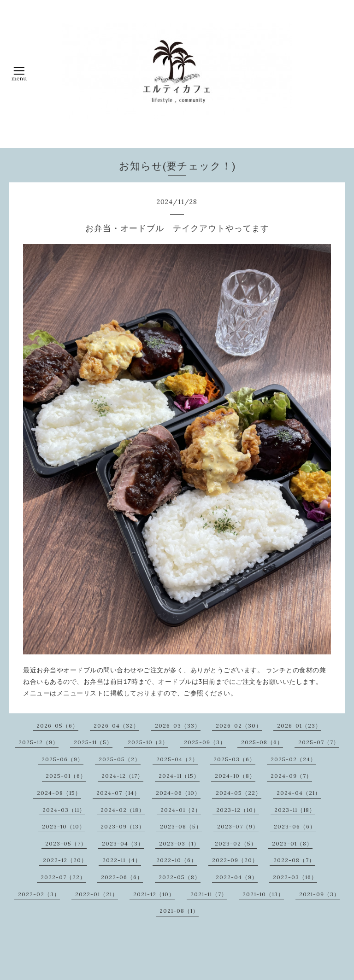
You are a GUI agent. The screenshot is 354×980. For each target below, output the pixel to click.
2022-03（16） (295, 877)
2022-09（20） (235, 860)
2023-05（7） (66, 843)
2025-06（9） (62, 759)
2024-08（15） (59, 793)
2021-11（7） (209, 894)
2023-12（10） (238, 810)
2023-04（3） (123, 843)
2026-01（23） (299, 726)
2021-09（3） (319, 894)
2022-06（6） (122, 877)
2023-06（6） (295, 826)
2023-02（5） (236, 843)
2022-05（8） (180, 877)
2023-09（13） (123, 826)
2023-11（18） (295, 810)
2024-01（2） (181, 810)
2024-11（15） (179, 776)
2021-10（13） (263, 894)
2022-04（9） (237, 877)
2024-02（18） (123, 810)
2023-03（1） (179, 843)
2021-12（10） (154, 894)
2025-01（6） (66, 776)
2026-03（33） (178, 726)
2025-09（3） (205, 742)
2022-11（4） (122, 860)
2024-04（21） (299, 793)
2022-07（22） (63, 877)
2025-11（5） (93, 742)
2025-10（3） (148, 742)
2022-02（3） (39, 894)
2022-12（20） (65, 860)
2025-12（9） (38, 742)
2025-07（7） (319, 742)
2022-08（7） (294, 860)
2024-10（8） (235, 776)
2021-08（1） (179, 911)
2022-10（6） (177, 860)
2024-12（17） (122, 776)
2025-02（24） (293, 759)
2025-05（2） (120, 759)
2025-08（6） (262, 742)
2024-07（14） (118, 793)
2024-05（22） (239, 793)
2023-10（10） (64, 826)
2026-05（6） (57, 726)
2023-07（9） (238, 826)
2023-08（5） (181, 826)
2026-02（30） (239, 726)
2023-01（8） (292, 843)
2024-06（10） (178, 793)
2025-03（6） (234, 759)
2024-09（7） (291, 776)
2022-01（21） (97, 894)
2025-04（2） (177, 759)
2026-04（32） (116, 726)
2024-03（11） (64, 810)
